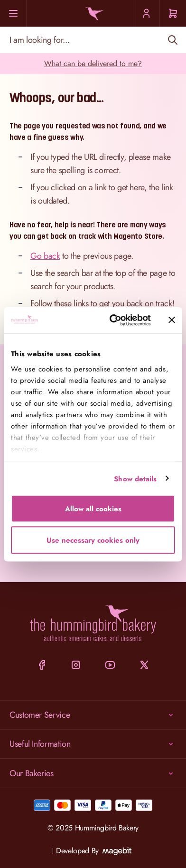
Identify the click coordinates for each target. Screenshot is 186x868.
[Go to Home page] (93, 14)
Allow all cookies (93, 509)
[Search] (172, 40)
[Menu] (13, 13)
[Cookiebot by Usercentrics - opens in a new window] (113, 320)
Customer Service (93, 715)
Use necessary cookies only (93, 540)
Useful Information (93, 744)
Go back (45, 256)
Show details (135, 478)
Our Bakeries (93, 773)
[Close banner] (172, 320)
